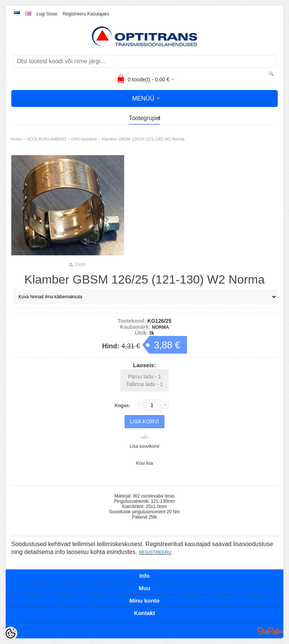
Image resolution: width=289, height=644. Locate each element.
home (17, 139)
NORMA (160, 327)
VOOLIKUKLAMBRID (46, 139)
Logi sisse (47, 14)
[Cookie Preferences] (11, 633)
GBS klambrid (84, 139)
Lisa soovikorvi (145, 446)
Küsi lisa (145, 463)
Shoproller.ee (270, 631)
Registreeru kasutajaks (86, 14)
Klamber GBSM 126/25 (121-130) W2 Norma (143, 139)
